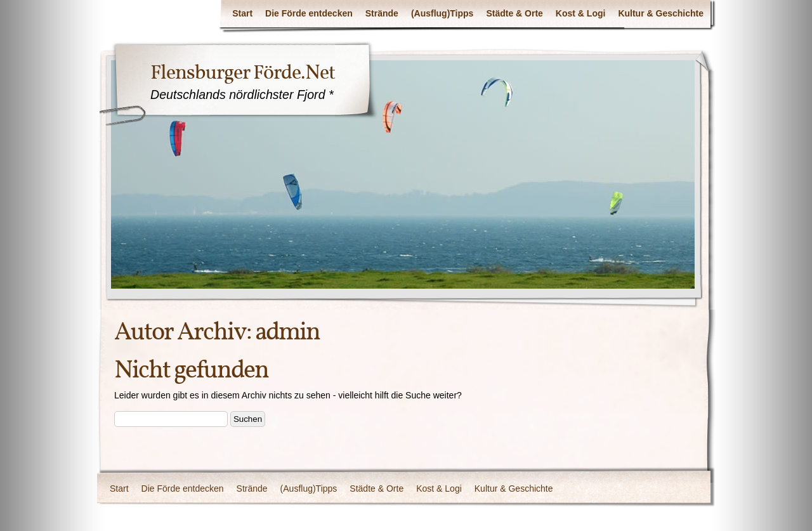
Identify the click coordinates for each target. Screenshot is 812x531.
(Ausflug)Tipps (442, 13)
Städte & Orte (514, 13)
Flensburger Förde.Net (243, 72)
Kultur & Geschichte (661, 13)
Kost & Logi (581, 13)
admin (287, 332)
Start (242, 13)
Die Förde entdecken (309, 13)
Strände (382, 13)
